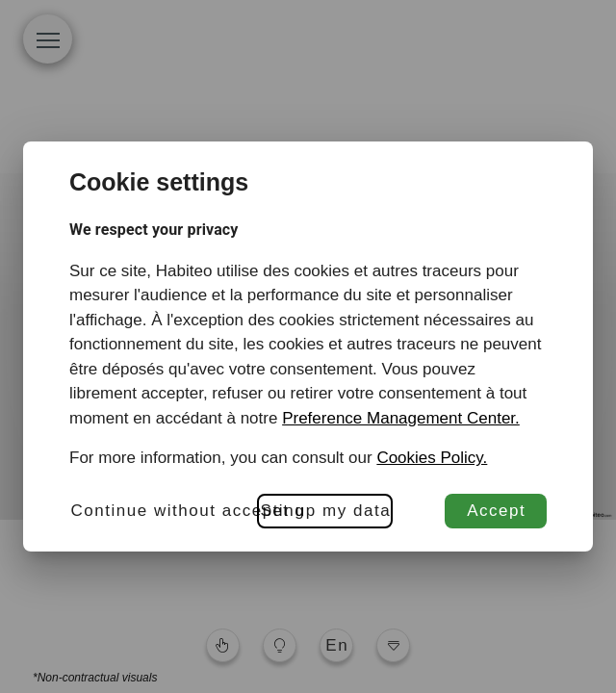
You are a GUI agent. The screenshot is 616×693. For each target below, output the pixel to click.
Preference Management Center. (401, 418)
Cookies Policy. (432, 458)
